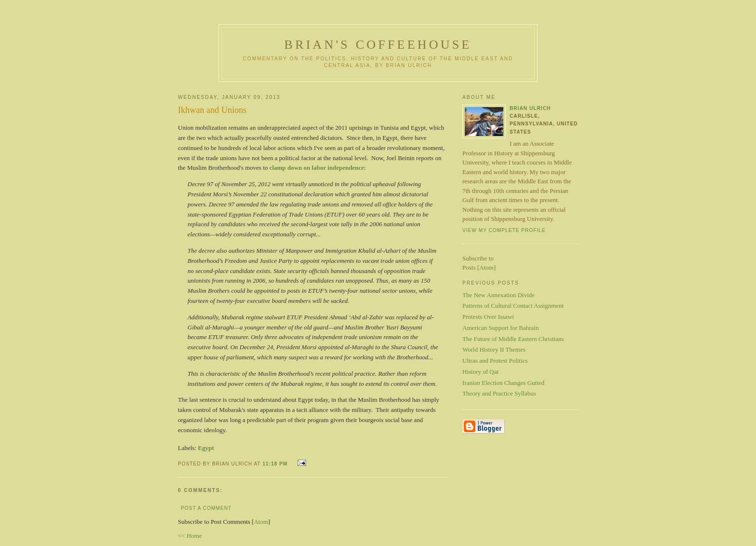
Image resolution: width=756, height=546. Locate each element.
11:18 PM (276, 464)
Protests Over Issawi (488, 317)
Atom (261, 522)
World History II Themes (494, 349)
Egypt (206, 448)
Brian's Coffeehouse (378, 45)
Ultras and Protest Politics (495, 361)
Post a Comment (206, 508)
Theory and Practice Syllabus (499, 393)
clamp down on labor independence (317, 168)
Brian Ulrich (530, 108)
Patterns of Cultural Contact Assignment (513, 306)
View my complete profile (504, 230)
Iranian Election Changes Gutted (503, 383)
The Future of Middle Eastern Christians (513, 339)
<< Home (190, 536)
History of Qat (480, 372)
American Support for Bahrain (500, 328)
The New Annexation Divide (499, 295)
